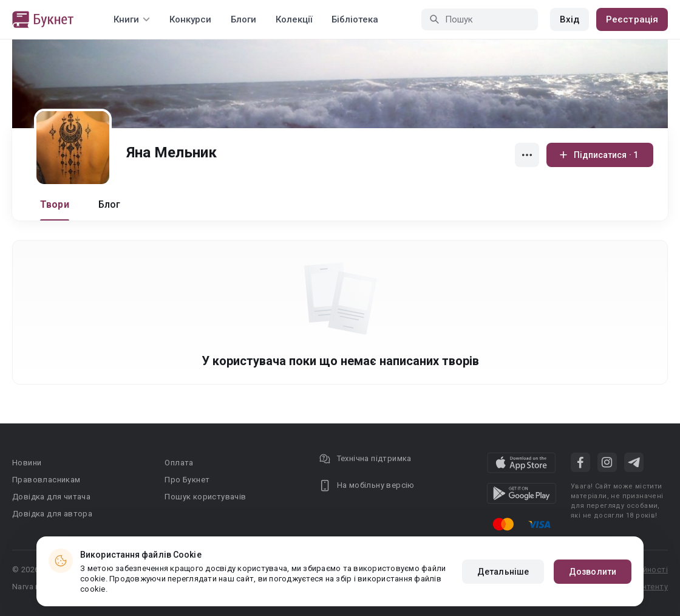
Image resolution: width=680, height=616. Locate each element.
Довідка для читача (51, 497)
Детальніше (503, 572)
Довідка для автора (52, 514)
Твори (55, 204)
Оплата (179, 463)
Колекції (294, 19)
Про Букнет (187, 480)
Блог (110, 204)
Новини (27, 463)
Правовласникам (46, 480)
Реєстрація (632, 19)
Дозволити (593, 572)
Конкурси (190, 19)
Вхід (569, 19)
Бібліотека (355, 19)
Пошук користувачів (205, 497)
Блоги (243, 19)
